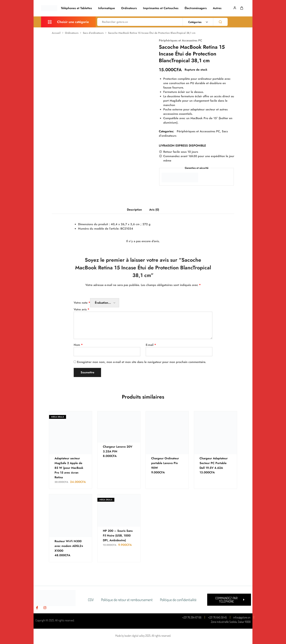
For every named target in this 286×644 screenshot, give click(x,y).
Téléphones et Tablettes (76, 8)
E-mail (151, 345)
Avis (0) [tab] (154, 210)
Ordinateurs (129, 8)
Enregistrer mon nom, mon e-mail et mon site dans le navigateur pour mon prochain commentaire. (142, 362)
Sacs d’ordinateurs (93, 33)
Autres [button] (217, 8)
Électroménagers (196, 8)
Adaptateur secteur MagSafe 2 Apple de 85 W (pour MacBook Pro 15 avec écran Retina (69, 468)
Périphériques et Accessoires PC (180, 40)
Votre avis (81, 309)
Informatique (107, 8)
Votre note (82, 303)
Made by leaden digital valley (130, 636)
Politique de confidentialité (178, 600)
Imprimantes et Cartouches (161, 8)
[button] (229, 600)
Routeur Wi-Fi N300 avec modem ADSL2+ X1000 (69, 546)
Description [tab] (134, 210)
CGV (91, 600)
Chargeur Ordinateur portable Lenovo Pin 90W (165, 463)
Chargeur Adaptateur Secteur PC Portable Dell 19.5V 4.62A (214, 463)
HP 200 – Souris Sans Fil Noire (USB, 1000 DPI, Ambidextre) (118, 536)
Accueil (56, 33)
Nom (78, 345)
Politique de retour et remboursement (127, 600)
